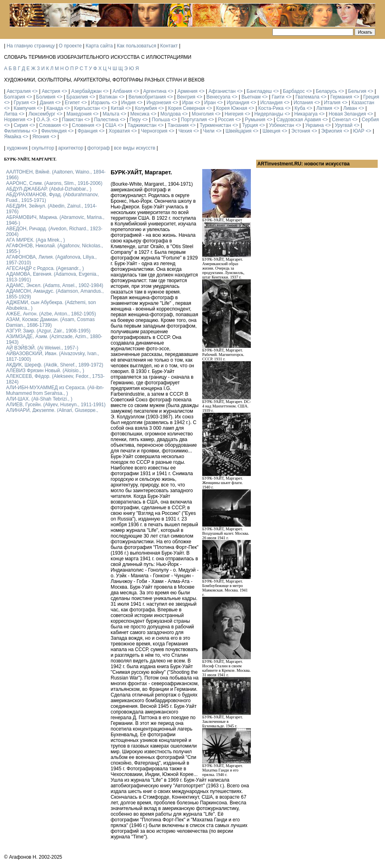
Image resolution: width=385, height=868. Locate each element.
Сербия (370, 120)
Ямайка (13, 137)
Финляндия (54, 131)
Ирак (187, 103)
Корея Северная (186, 108)
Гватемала (307, 97)
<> (35, 91)
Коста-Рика (271, 108)
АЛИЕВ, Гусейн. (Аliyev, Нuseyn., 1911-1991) (56, 405)
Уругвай (344, 125)
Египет (72, 103)
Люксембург (42, 114)
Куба (300, 108)
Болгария (15, 97)
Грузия (21, 103)
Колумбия (146, 108)
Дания (47, 103)
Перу (135, 120)
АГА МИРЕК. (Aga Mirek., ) (35, 240)
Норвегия (15, 120)
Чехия (185, 131)
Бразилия (77, 97)
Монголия (203, 114)
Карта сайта (99, 46)
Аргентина (155, 91)
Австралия (18, 91)
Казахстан (363, 103)
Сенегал (341, 120)
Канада (55, 108)
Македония (79, 114)
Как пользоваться (136, 46)
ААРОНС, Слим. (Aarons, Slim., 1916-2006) (54, 183)
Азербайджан (87, 91)
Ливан (350, 108)
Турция (250, 125)
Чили (209, 131)
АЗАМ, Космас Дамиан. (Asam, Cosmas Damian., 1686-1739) (50, 322)
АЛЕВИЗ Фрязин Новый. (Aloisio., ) (45, 371)
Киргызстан (87, 108)
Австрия (51, 91)
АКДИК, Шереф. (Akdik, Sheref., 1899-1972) (55, 365)
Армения (187, 91)
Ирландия (238, 103)
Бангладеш (259, 91)
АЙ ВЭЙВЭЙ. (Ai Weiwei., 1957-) (42, 348)
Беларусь (326, 91)
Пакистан (73, 120)
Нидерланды (269, 114)
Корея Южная (232, 108)
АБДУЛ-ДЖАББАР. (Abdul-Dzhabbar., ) (49, 189)
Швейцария (238, 131)
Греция (371, 97)
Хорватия (119, 131)
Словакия (50, 125)
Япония (41, 137)
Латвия (324, 108)
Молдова (171, 114)
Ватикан (108, 97)
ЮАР (359, 131)
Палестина (106, 120)
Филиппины (17, 131)
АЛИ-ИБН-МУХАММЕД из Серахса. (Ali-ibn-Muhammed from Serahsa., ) (55, 390)
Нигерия (234, 114)
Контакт (169, 46)
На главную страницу (31, 46)
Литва (11, 114)
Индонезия (159, 103)
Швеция (272, 131)
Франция (88, 131)
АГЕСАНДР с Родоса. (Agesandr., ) (45, 268)
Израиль (100, 103)
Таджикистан (142, 125)
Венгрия (186, 97)
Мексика (140, 114)
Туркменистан (215, 125)
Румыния (255, 120)
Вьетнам (251, 97)
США (111, 125)
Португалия (194, 120)
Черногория (154, 131)
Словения (83, 125)
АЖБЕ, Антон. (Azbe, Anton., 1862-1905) (51, 314)
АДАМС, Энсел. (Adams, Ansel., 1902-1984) (55, 285)
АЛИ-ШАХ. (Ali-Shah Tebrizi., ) (39, 399)
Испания (303, 103)
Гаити (278, 97)
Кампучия (25, 108)
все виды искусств (135, 148)
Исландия (271, 103)
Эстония (301, 131)
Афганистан (222, 91)
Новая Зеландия (347, 114)
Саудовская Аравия (299, 120)
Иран (210, 103)
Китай (117, 108)
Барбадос (294, 91)
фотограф (98, 148)
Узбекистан (282, 125)
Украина (314, 125)
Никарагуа (306, 114)
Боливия (46, 97)
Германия (341, 97)
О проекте (70, 46)
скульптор (43, 148)
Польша (161, 120)
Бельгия (357, 91)
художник (17, 148)
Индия (128, 103)
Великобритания (147, 97)
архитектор (71, 148)
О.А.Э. (44, 120)
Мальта (111, 114)
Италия (332, 103)
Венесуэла (218, 97)
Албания (122, 91)
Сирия (21, 125)
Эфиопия (332, 131)
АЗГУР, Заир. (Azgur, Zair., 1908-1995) (48, 331)
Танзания (178, 125)
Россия (226, 120)
